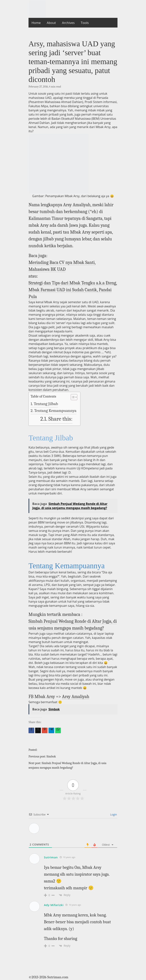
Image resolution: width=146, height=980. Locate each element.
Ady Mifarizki (54, 905)
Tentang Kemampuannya (55, 411)
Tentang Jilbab (46, 404)
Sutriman (51, 857)
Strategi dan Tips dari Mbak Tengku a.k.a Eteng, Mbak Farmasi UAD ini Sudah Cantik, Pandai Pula (73, 290)
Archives (68, 23)
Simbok (51, 756)
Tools (85, 23)
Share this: (61, 419)
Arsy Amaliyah (76, 697)
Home (36, 23)
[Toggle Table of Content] (72, 397)
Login (113, 814)
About (51, 23)
